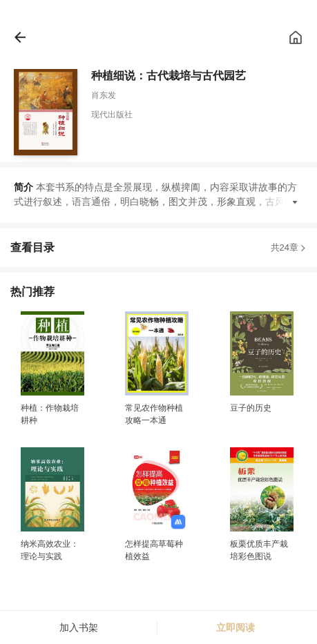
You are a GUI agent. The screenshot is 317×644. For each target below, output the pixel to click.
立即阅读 (236, 627)
